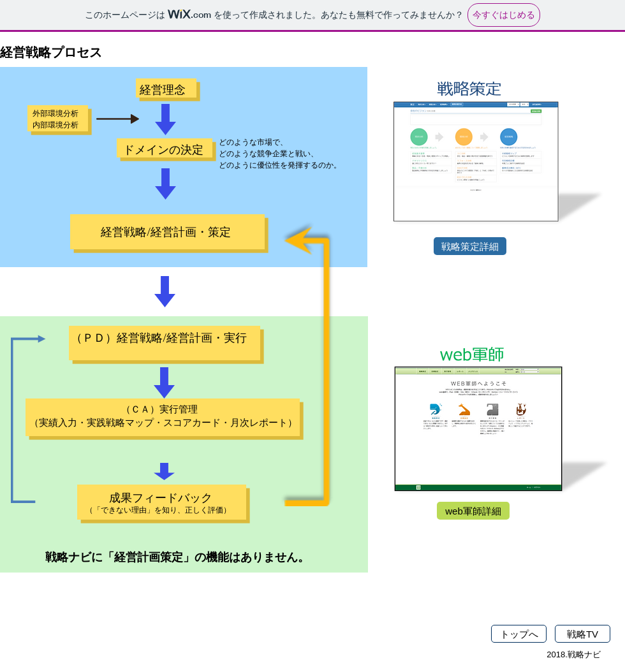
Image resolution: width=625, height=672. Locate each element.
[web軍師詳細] (473, 511)
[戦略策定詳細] (470, 246)
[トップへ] (519, 634)
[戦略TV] (583, 634)
